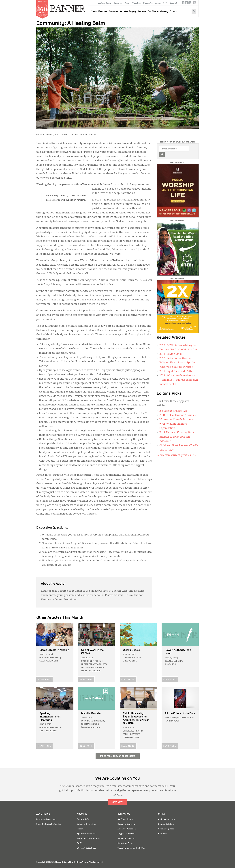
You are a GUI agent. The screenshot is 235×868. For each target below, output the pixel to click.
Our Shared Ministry (158, 11)
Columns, (127, 658)
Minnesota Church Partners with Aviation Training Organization (176, 424)
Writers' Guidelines (87, 848)
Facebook (183, 3)
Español (173, 3)
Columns (113, 11)
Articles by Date (166, 829)
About (158, 3)
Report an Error (125, 843)
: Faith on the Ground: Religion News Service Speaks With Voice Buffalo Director (177, 363)
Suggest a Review (126, 834)
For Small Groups (79, 135)
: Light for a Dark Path (176, 371)
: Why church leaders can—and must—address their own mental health (179, 380)
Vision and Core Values (88, 839)
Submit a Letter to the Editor (131, 848)
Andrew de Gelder (91, 727)
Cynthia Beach (172, 721)
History (81, 829)
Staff (79, 843)
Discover (137, 658)
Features (103, 11)
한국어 (165, 3)
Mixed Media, (183, 718)
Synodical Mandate (86, 834)
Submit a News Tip (126, 824)
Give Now (117, 802)
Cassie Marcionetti (49, 661)
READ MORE (44, 680)
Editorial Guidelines (87, 824)
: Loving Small (171, 354)
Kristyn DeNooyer (48, 731)
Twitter (186, 3)
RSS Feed (163, 834)
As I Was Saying (128, 11)
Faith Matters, (98, 721)
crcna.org (195, 3)
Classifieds (137, 3)
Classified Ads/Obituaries (49, 824)
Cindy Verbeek (130, 661)
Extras (173, 11)
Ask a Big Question (127, 829)
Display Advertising (46, 819)
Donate (127, 3)
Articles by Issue (166, 819)
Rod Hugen (94, 135)
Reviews (142, 11)
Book (192, 718)
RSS (190, 3)
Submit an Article (126, 839)
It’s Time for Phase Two (173, 411)
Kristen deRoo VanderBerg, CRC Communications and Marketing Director (95, 668)
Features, (65, 135)
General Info (83, 819)
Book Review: (177, 437)
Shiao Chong (171, 664)
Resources (118, 3)
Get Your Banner (105, 3)
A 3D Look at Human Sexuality (178, 415)
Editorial (178, 661)
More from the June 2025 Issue (118, 756)
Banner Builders (166, 824)
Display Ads (148, 3)
